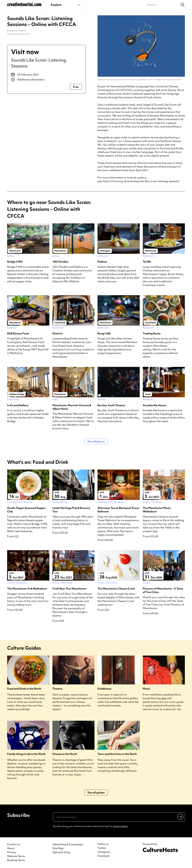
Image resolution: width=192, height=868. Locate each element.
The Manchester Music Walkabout (157, 510)
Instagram (104, 852)
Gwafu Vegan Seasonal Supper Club (26, 510)
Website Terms (16, 856)
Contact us (14, 844)
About (11, 848)
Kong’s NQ (104, 333)
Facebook (104, 856)
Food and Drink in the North (24, 689)
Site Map (58, 848)
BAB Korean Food (18, 333)
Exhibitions (104, 689)
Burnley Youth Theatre (111, 405)
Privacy (12, 852)
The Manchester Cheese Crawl (116, 589)
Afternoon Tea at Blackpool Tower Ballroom (118, 510)
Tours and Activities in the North (117, 754)
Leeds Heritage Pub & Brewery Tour (71, 510)
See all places (96, 441)
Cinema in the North (65, 754)
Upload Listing (61, 852)
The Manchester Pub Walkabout (27, 589)
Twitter (102, 848)
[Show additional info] (46, 80)
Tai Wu (147, 262)
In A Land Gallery (18, 405)
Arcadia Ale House (154, 405)
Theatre (57, 689)
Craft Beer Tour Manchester (69, 589)
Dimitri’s (58, 333)
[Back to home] (24, 5)
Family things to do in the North (26, 754)
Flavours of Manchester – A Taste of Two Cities (163, 590)
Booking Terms (16, 860)
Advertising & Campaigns (68, 844)
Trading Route (152, 333)
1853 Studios (60, 262)
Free (76, 87)
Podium (102, 262)
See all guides (96, 792)
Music (146, 689)
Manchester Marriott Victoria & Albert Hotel (72, 407)
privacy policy (121, 826)
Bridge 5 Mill (15, 262)
